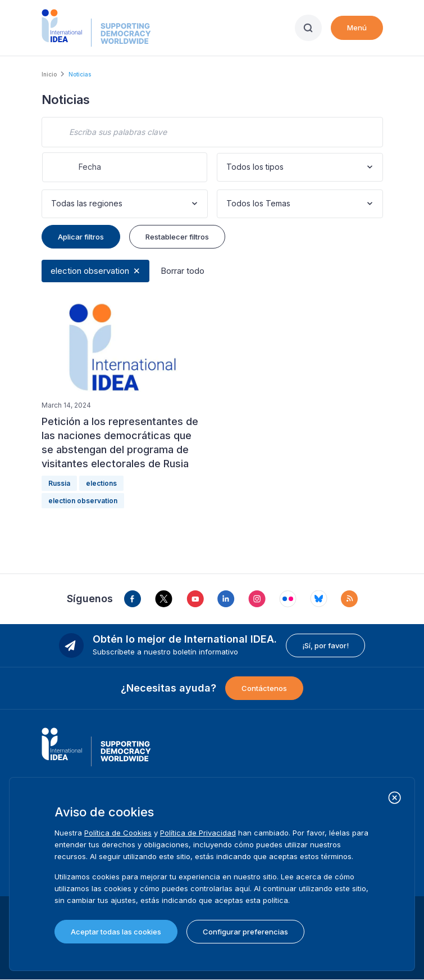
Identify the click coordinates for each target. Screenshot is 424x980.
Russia (59, 483)
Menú (357, 28)
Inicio (49, 74)
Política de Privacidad (198, 833)
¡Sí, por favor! (325, 645)
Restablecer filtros (177, 237)
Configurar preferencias (245, 932)
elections (101, 483)
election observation (90, 271)
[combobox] (227, 167)
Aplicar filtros (81, 237)
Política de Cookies (118, 833)
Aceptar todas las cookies (116, 932)
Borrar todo (183, 271)
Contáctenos (264, 688)
